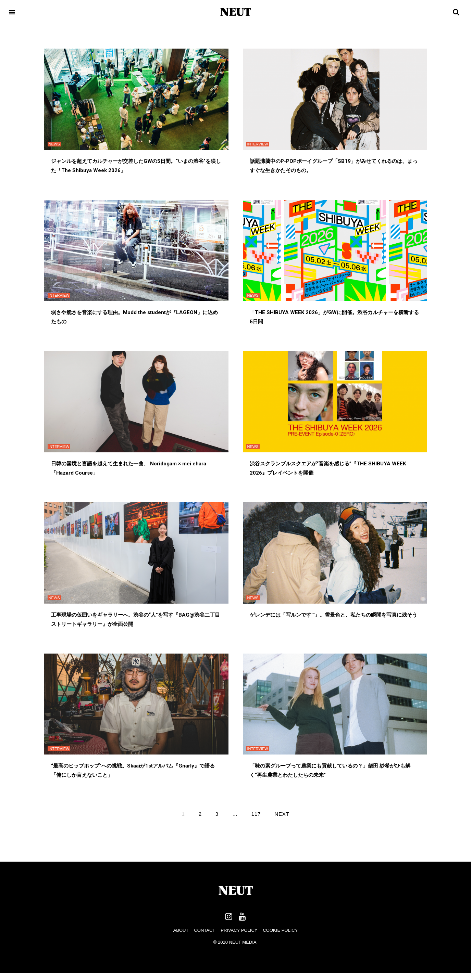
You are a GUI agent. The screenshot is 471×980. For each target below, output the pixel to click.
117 (256, 814)
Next (282, 814)
